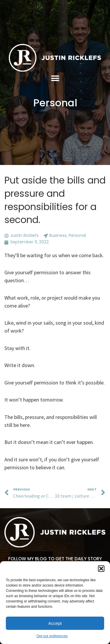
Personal (55, 103)
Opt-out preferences (52, 636)
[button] (101, 569)
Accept (55, 623)
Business (58, 235)
